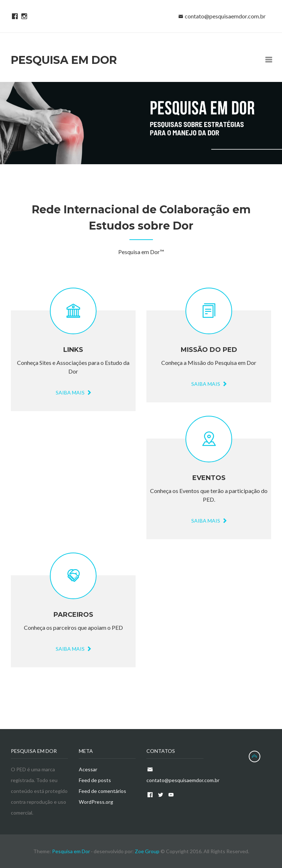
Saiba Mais (73, 392)
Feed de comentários (102, 791)
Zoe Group (147, 851)
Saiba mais (209, 384)
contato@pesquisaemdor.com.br (225, 16)
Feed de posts (95, 780)
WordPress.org (96, 802)
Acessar (88, 769)
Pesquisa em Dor (72, 851)
